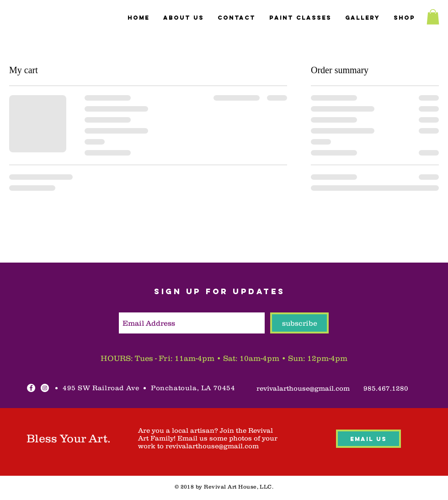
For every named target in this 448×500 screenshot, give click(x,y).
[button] (433, 17)
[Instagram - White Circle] (45, 388)
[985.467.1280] (386, 388)
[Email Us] (368, 439)
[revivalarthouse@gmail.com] (303, 388)
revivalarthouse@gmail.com (212, 446)
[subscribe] (299, 323)
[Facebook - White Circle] (31, 388)
